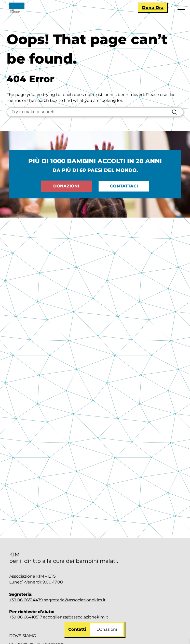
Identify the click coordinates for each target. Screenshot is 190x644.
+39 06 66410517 (26, 617)
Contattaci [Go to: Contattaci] (124, 186)
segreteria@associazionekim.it (75, 600)
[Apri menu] (181, 9)
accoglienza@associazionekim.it (76, 617)
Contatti (77, 629)
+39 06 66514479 (26, 600)
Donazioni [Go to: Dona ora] (66, 186)
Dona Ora (153, 8)
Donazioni (107, 629)
